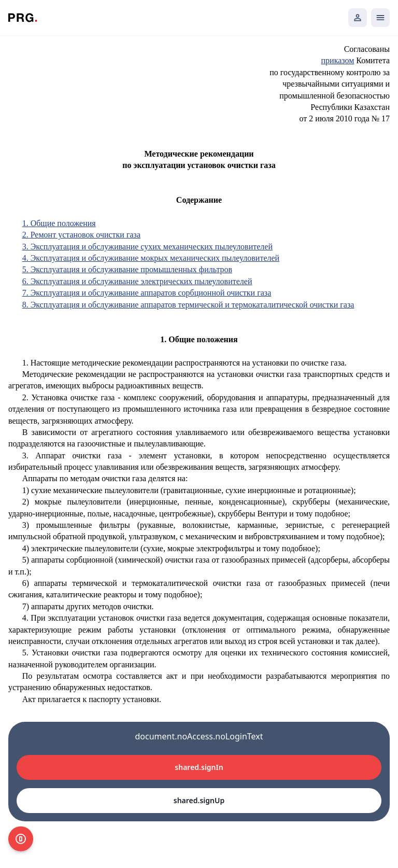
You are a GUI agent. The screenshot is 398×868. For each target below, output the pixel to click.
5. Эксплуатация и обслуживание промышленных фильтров (127, 269)
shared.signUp (199, 800)
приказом (338, 60)
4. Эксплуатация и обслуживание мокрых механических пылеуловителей (151, 258)
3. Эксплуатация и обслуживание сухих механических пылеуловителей (147, 247)
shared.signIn (199, 767)
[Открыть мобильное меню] (380, 18)
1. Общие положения (59, 223)
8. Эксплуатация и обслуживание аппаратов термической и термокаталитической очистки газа (188, 305)
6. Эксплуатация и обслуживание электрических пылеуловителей (137, 281)
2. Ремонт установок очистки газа (81, 235)
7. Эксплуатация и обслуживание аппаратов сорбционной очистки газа (147, 293)
